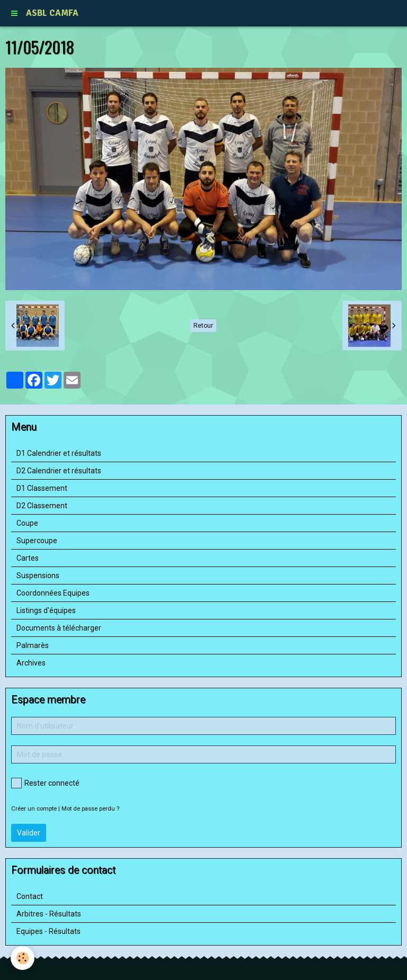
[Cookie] (23, 958)
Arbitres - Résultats (49, 914)
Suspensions (38, 576)
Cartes (28, 558)
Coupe (27, 523)
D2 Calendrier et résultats (59, 471)
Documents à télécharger (59, 628)
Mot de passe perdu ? (90, 809)
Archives (31, 663)
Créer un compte (34, 809)
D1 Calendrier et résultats (59, 453)
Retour (203, 326)
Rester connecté (45, 783)
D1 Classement (42, 488)
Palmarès (33, 645)
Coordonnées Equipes (53, 593)
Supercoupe (37, 541)
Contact (30, 896)
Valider (29, 833)
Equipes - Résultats (48, 931)
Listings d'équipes (46, 610)
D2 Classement (42, 506)
